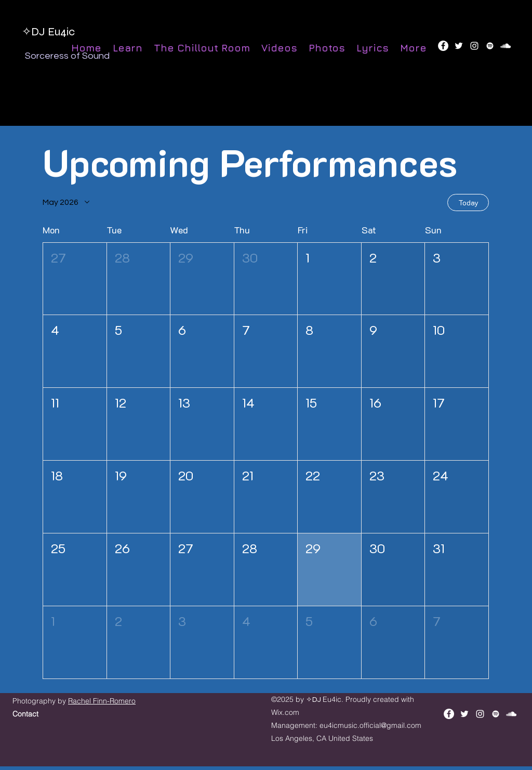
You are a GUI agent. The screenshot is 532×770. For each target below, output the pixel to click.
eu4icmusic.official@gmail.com (370, 725)
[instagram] (474, 46)
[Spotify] (490, 46)
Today (468, 203)
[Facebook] (443, 46)
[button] (75, 279)
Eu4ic (61, 32)
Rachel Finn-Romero (102, 701)
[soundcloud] (506, 46)
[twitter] (459, 46)
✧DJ (35, 32)
